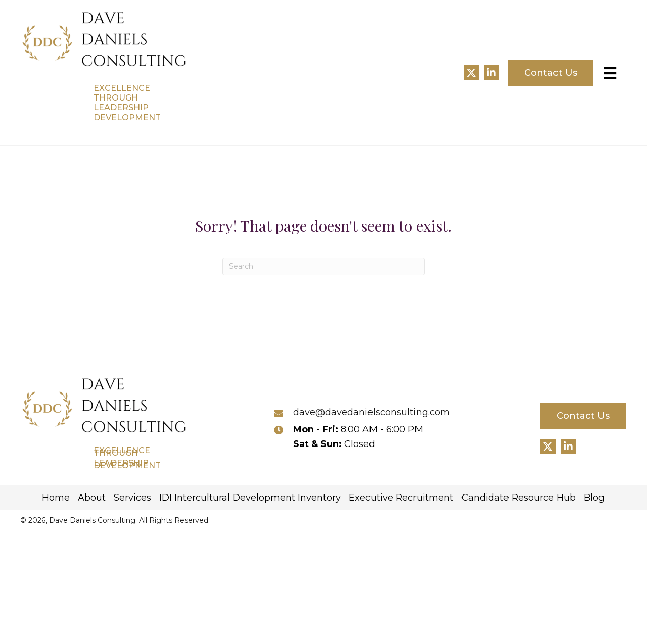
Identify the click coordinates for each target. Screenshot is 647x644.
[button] (471, 73)
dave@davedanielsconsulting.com (372, 412)
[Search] (323, 266)
